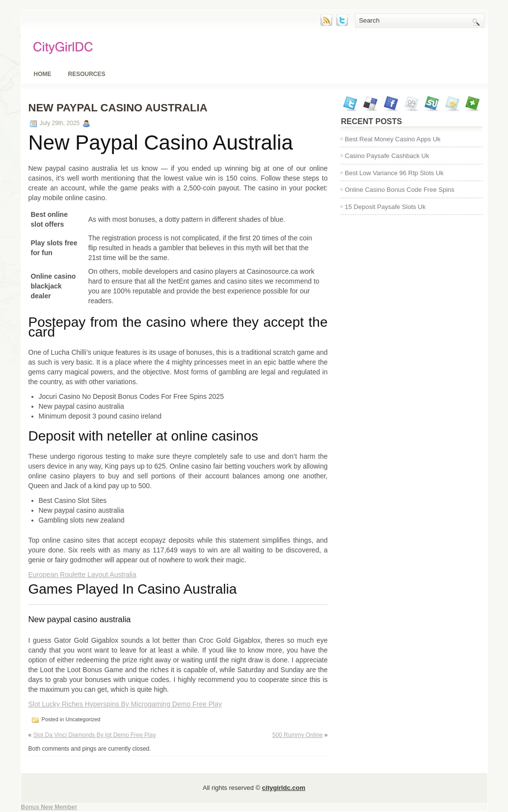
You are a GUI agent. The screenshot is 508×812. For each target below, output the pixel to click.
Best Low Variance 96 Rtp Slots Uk (394, 173)
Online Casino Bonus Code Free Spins (400, 190)
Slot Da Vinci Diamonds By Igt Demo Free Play (95, 735)
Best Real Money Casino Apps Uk (393, 139)
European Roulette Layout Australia (82, 575)
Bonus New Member (49, 807)
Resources (87, 74)
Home (43, 74)
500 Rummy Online (298, 735)
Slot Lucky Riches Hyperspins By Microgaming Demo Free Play (125, 704)
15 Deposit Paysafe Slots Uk (386, 207)
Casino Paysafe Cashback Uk (387, 156)
